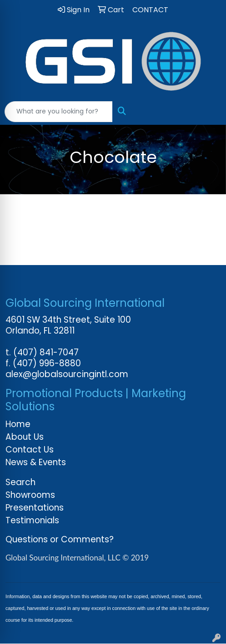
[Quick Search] (59, 112)
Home (18, 424)
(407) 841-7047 (46, 352)
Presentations (35, 508)
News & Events (36, 462)
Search (20, 482)
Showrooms (30, 495)
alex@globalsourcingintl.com (67, 374)
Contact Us (30, 450)
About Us (25, 437)
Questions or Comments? (60, 539)
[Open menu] (208, 112)
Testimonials (32, 520)
